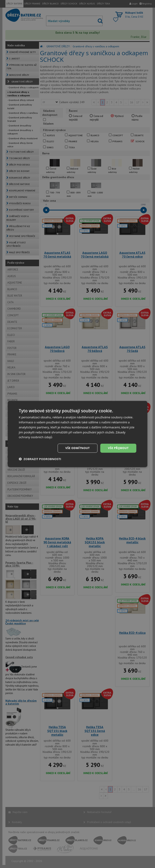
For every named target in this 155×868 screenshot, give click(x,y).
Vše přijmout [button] (118, 448)
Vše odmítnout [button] (77, 448)
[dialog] (78, 434)
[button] (40, 459)
